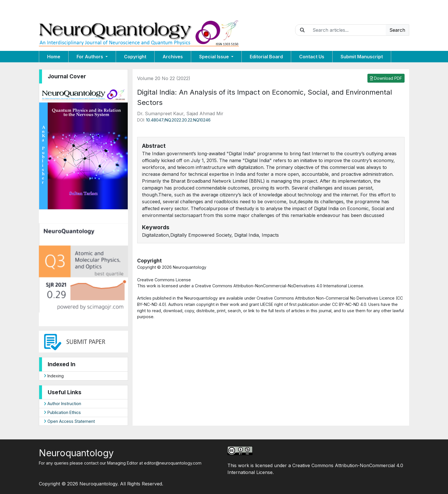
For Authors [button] (90, 57)
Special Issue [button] (215, 57)
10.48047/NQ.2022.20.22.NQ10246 (178, 120)
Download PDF (386, 78)
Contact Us (312, 57)
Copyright (135, 57)
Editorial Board (266, 57)
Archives (173, 57)
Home (54, 57)
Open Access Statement (69, 421)
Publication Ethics (62, 412)
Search (397, 30)
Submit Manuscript (362, 57)
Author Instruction (62, 404)
